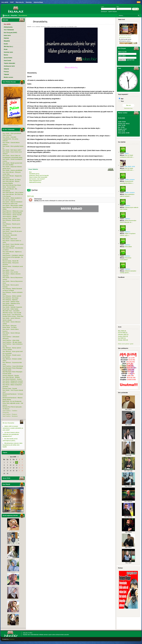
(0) (68, 27)
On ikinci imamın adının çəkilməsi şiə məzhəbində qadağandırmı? (11, 434)
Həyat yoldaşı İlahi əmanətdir (38, 177)
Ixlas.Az (25, 633)
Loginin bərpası (112, 11)
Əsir (30, 172)
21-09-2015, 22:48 (55, 27)
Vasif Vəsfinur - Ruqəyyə (10, 414)
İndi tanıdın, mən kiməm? (37, 179)
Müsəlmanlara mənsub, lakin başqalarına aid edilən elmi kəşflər (12, 445)
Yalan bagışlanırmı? (35, 181)
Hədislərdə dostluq (35, 182)
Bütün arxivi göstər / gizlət (126, 344)
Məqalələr (43, 27)
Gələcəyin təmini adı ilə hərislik (39, 175)
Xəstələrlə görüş (34, 174)
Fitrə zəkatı (128, 247)
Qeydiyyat (104, 11)
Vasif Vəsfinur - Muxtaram (10, 416)
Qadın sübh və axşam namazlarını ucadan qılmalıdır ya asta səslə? (13, 428)
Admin (34, 27)
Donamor (12, 639)
